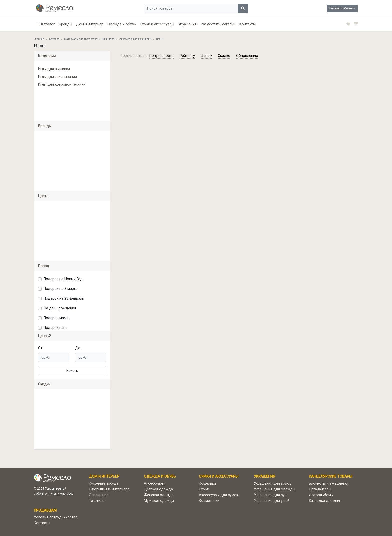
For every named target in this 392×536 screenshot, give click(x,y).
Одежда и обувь (122, 24)
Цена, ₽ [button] (45, 336)
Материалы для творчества (81, 39)
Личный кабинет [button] (341, 8)
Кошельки (207, 484)
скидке (224, 56)
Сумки (204, 489)
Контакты (248, 24)
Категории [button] (47, 56)
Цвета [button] (43, 196)
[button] (45, 24)
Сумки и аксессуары (157, 24)
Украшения (187, 24)
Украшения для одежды (275, 489)
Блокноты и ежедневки (329, 484)
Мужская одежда (159, 501)
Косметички (209, 501)
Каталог (54, 39)
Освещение (99, 495)
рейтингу (187, 56)
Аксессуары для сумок (219, 495)
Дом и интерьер (90, 24)
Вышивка (108, 39)
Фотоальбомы (321, 495)
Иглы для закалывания (58, 77)
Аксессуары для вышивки (135, 39)
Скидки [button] (44, 384)
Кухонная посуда (104, 484)
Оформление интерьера (109, 489)
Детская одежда (158, 489)
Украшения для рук (270, 495)
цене (206, 56)
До (78, 348)
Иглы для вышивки (54, 69)
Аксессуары (154, 484)
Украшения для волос (273, 484)
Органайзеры (320, 489)
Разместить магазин (218, 24)
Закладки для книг (325, 501)
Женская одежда (159, 495)
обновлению (247, 56)
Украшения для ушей (272, 501)
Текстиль (97, 501)
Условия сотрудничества (56, 517)
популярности (162, 56)
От (40, 348)
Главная (39, 39)
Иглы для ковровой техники (62, 85)
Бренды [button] (45, 126)
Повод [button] (44, 266)
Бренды (66, 24)
